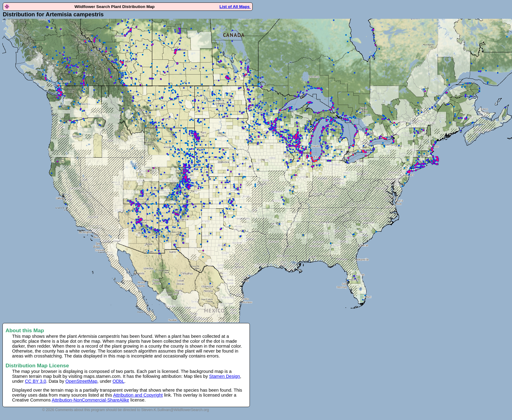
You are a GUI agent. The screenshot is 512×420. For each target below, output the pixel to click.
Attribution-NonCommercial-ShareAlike (90, 400)
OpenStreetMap (81, 381)
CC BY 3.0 (36, 381)
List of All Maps (235, 7)
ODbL (118, 381)
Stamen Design (225, 376)
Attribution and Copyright (138, 395)
